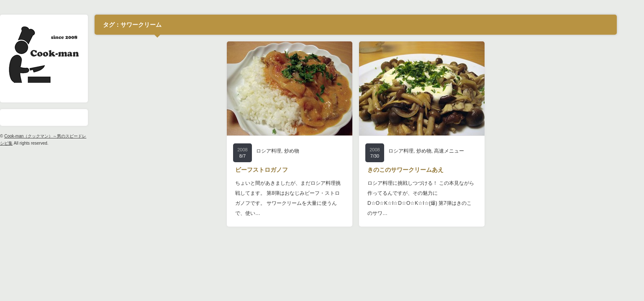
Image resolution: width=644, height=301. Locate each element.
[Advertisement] (169, 94)
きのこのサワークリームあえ (418, 170)
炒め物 (303, 151)
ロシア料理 (281, 151)
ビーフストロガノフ (274, 170)
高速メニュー (461, 151)
